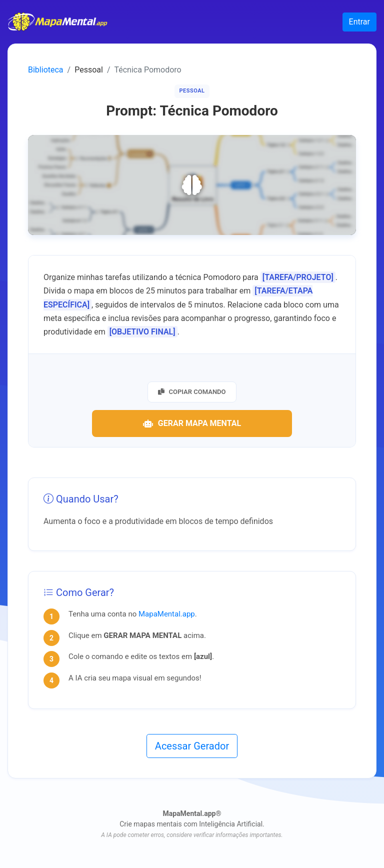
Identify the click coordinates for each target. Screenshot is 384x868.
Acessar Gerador (192, 746)
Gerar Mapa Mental (192, 423)
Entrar (359, 22)
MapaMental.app (167, 614)
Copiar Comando (192, 392)
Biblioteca (46, 70)
